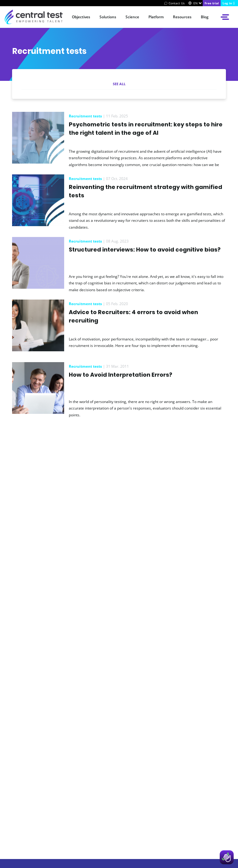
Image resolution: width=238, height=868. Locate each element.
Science (132, 17)
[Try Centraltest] (212, 3)
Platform (156, 17)
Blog (205, 17)
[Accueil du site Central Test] (34, 17)
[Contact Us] (174, 3)
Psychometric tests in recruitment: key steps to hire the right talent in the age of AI (146, 129)
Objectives (81, 17)
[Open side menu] (226, 17)
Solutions (108, 17)
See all (119, 84)
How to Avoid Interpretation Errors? (121, 375)
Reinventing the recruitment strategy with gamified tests (145, 191)
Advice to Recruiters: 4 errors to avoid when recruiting (133, 316)
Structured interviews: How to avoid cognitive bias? (145, 250)
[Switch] (190, 3)
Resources (182, 17)
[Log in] (229, 3)
